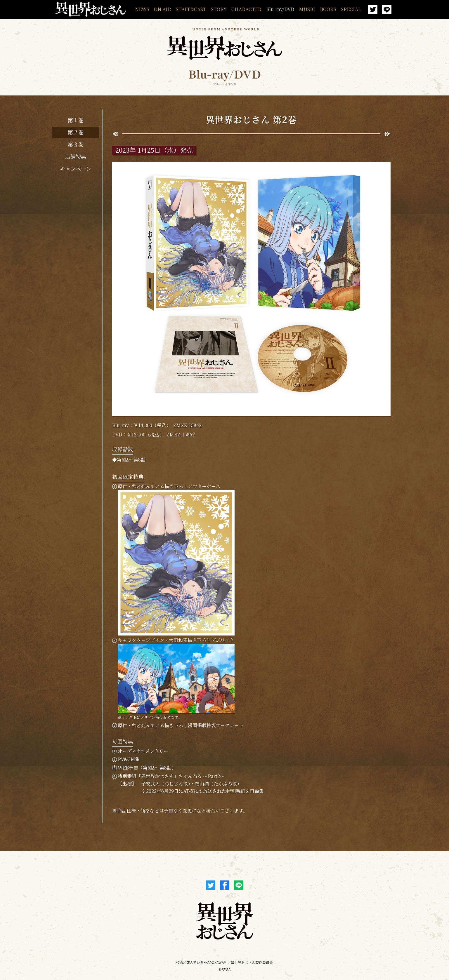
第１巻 (76, 120)
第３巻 (76, 144)
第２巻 (76, 132)
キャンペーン (76, 168)
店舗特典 (76, 156)
